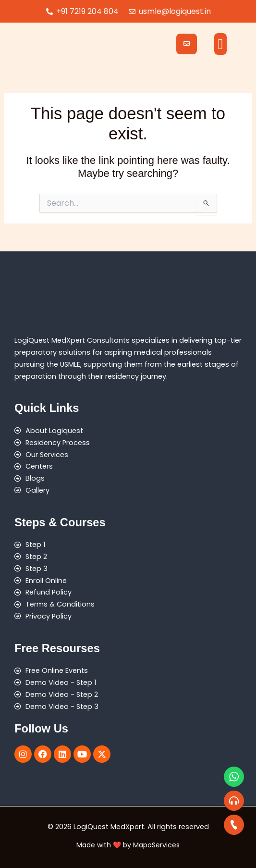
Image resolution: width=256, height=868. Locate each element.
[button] (220, 44)
